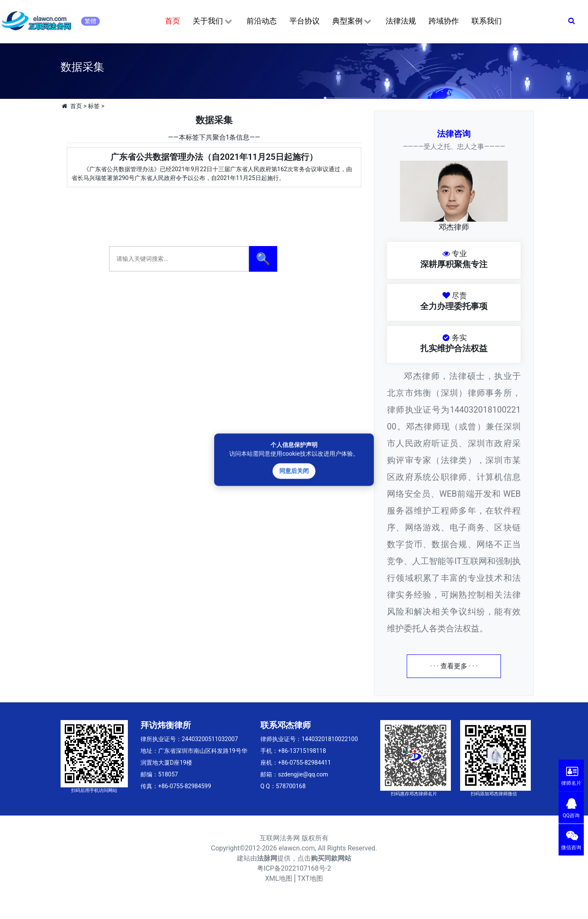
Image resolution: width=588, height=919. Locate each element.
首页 (172, 21)
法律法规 (401, 21)
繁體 (90, 21)
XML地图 (279, 878)
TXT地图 (310, 878)
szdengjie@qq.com (303, 774)
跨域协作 (444, 21)
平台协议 (305, 21)
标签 (94, 106)
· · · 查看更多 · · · (454, 666)
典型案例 (353, 21)
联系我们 (487, 21)
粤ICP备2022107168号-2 (294, 868)
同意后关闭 (294, 471)
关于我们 (213, 21)
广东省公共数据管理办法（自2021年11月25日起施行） (214, 157)
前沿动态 (262, 21)
